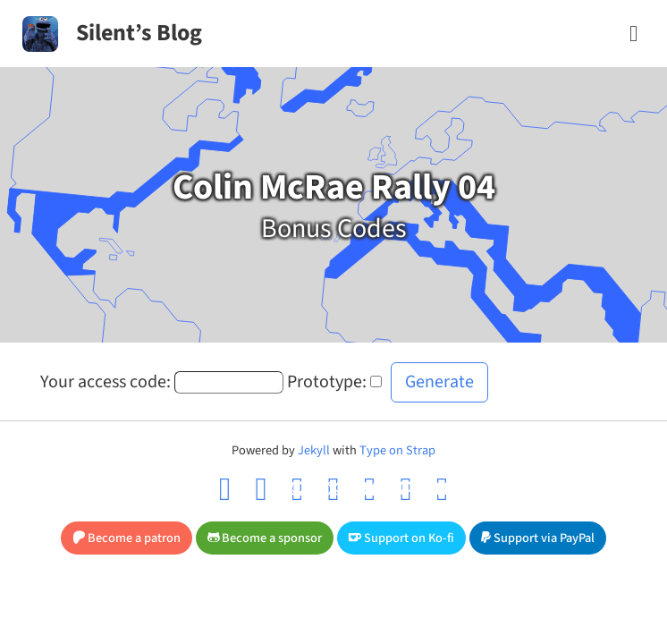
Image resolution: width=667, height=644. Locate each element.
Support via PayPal (538, 538)
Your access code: (106, 382)
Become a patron (127, 538)
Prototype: (327, 382)
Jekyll (314, 450)
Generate (439, 382)
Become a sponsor (265, 538)
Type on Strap (397, 450)
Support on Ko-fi (401, 538)
